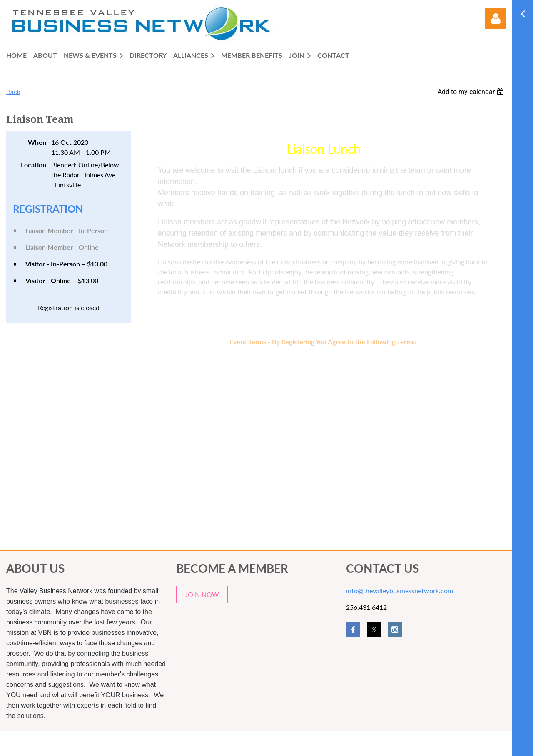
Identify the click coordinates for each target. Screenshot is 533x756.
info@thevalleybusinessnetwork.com (400, 591)
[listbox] (472, 92)
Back (13, 91)
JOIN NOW (202, 594)
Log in (496, 19)
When (37, 142)
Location (34, 165)
